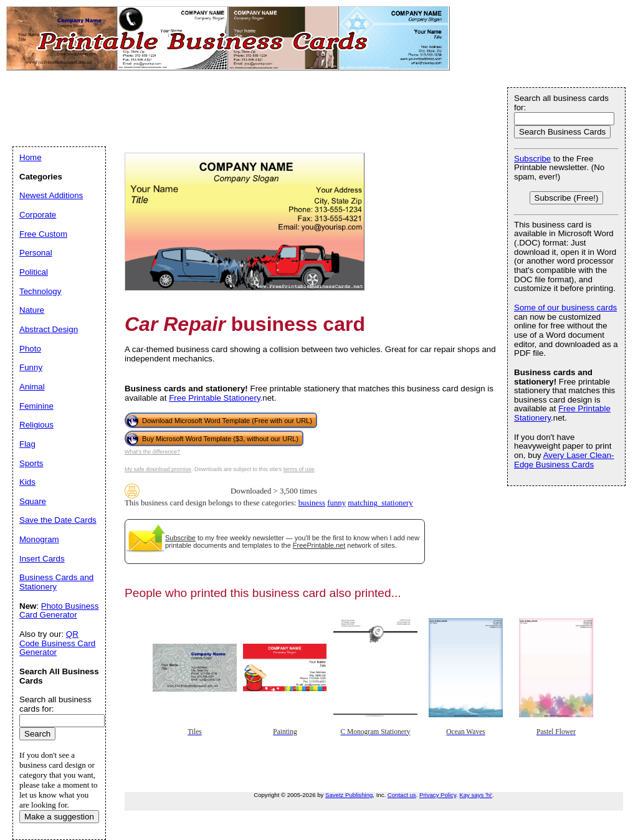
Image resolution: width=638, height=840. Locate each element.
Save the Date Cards (58, 520)
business (312, 503)
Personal (36, 253)
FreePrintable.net (319, 545)
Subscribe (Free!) (567, 198)
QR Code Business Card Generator (57, 643)
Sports (31, 463)
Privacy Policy (438, 795)
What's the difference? (152, 452)
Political (34, 272)
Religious (36, 425)
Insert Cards (42, 559)
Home (31, 157)
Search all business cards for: (561, 103)
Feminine (36, 406)
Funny (31, 367)
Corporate (38, 215)
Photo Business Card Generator (59, 611)
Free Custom (43, 234)
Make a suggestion (59, 817)
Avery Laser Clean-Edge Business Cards (564, 460)
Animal (32, 387)
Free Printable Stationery (214, 398)
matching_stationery (380, 503)
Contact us (402, 795)
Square (33, 501)
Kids (27, 482)
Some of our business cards (565, 308)
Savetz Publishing (349, 795)
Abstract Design (49, 329)
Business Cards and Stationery (56, 582)
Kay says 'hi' (476, 795)
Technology (40, 291)
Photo (30, 349)
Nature (32, 310)
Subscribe (180, 538)
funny (336, 503)
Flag (27, 444)
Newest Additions (51, 195)
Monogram (39, 539)
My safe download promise (158, 469)
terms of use (299, 469)
